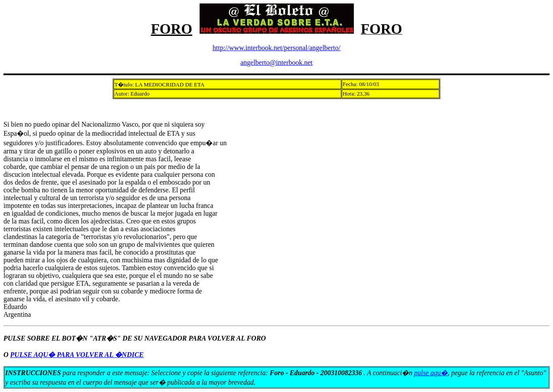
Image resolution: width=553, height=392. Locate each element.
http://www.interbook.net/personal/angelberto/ (276, 48)
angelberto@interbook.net (276, 62)
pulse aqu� (431, 373)
